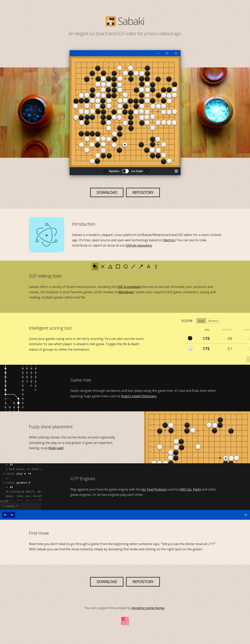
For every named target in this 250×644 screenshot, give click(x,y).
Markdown (126, 292)
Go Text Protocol (154, 489)
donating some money (148, 608)
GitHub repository (139, 245)
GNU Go (185, 489)
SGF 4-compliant (129, 287)
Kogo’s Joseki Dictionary (139, 396)
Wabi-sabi (56, 448)
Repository (143, 192)
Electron (169, 240)
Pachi (197, 489)
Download (107, 192)
